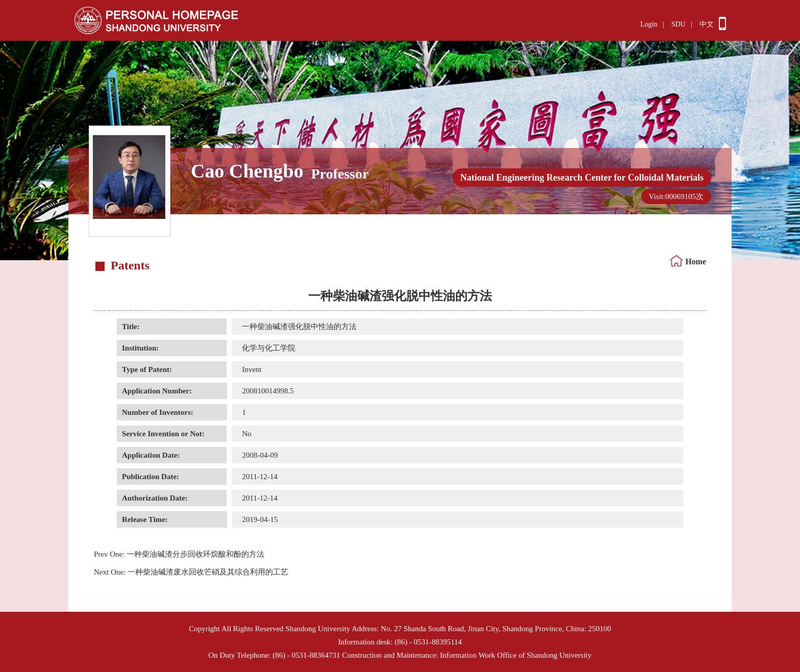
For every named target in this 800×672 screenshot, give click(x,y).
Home (696, 262)
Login (649, 24)
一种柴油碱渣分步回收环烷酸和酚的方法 (179, 554)
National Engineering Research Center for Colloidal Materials (582, 178)
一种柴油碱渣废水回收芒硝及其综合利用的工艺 (191, 572)
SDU (679, 24)
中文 (707, 24)
